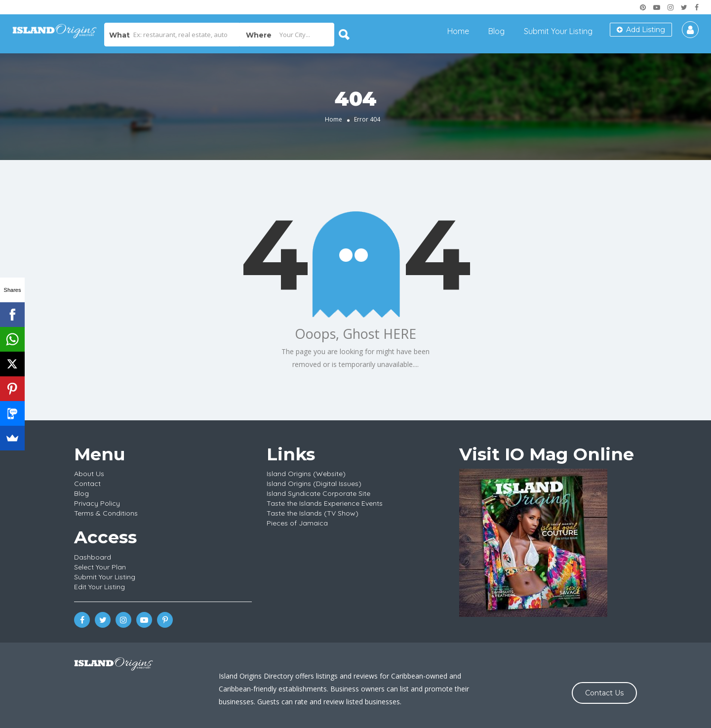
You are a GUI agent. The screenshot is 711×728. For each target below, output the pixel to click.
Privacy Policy (97, 503)
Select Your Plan (100, 567)
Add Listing (641, 30)
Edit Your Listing (99, 587)
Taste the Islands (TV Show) (313, 513)
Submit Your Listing (558, 31)
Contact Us (604, 693)
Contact (87, 484)
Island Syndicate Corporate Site (318, 493)
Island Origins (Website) (306, 474)
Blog (496, 31)
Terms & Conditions (106, 513)
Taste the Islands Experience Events (325, 503)
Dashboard (93, 557)
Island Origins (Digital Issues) (314, 484)
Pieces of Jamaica (297, 523)
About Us (89, 474)
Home (458, 31)
